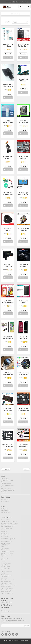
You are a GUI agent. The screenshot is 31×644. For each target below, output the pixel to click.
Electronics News (6, 513)
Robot (3, 547)
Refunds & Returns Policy (8, 486)
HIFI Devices (4, 532)
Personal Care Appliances (8, 591)
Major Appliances (6, 593)
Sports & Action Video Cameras (9, 524)
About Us (4, 488)
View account (25, 2)
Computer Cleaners (6, 556)
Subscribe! (26, 627)
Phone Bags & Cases (7, 584)
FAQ (2, 483)
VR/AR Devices (5, 546)
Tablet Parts (4, 559)
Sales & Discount (6, 511)
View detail (8, 54)
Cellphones (4, 579)
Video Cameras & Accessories (9, 526)
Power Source (5, 549)
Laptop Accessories (6, 564)
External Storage (6, 568)
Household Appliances (7, 589)
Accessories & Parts (6, 542)
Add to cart (8, 58)
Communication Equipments (9, 586)
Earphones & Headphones (8, 539)
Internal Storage (5, 569)
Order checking (17, 2)
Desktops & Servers (6, 576)
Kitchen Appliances (6, 588)
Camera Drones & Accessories (9, 522)
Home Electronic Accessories (9, 541)
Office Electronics (6, 551)
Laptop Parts (5, 566)
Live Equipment (5, 534)
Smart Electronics (6, 536)
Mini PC (3, 574)
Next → (26, 469)
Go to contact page (6, 612)
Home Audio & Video (7, 529)
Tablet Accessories (6, 561)
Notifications (5, 510)
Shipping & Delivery (6, 490)
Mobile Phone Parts (6, 583)
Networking (4, 571)
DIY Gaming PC (5, 578)
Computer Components (7, 552)
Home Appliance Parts (7, 594)
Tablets (3, 557)
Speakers (4, 531)
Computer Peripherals (7, 554)
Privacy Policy (5, 480)
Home (12, 14)
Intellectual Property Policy (8, 491)
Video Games (5, 537)
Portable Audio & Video (7, 527)
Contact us (9, 2)
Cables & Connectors (7, 573)
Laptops (3, 563)
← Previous (6, 469)
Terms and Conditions (7, 481)
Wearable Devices (6, 544)
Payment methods (6, 485)
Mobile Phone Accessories (8, 581)
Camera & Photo (6, 521)
